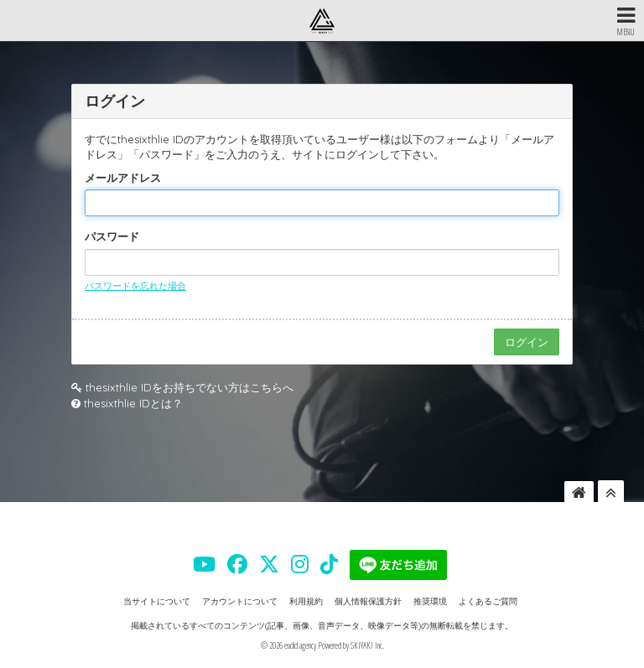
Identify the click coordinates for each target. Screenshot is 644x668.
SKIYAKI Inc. (367, 645)
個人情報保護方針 (368, 601)
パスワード (112, 236)
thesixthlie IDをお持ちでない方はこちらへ (190, 387)
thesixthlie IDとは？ (133, 403)
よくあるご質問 (488, 601)
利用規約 (306, 601)
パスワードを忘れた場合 (135, 286)
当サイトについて (157, 601)
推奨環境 (430, 601)
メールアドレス (123, 178)
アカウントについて (240, 601)
